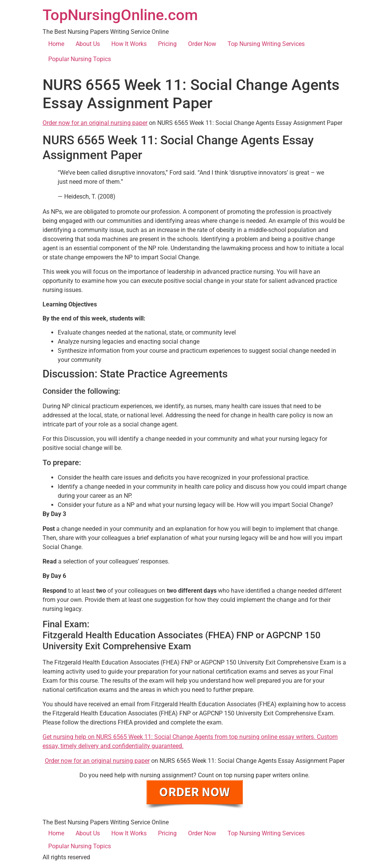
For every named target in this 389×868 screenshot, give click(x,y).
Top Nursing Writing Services (266, 44)
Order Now (202, 44)
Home (56, 44)
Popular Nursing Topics (80, 59)
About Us (88, 44)
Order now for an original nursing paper (95, 123)
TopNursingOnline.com (120, 15)
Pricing (167, 44)
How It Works (129, 44)
